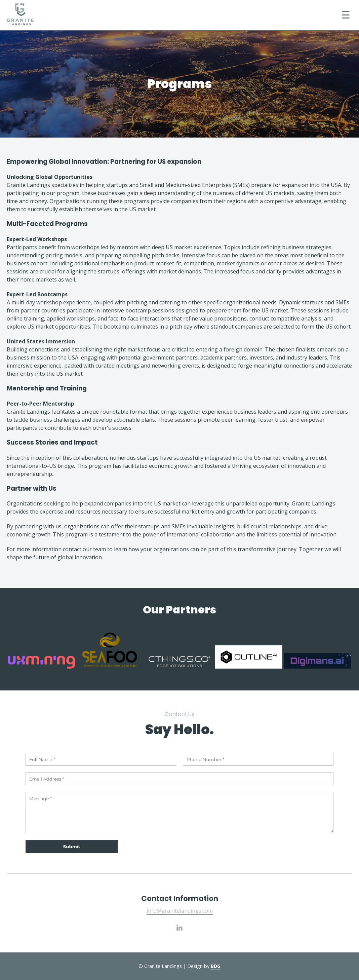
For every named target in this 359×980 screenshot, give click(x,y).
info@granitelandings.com (180, 911)
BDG (216, 966)
